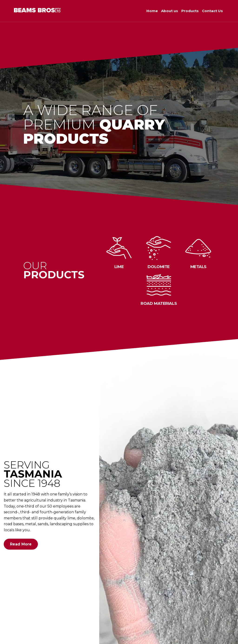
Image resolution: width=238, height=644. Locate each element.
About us (170, 11)
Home (152, 11)
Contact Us (212, 11)
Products (190, 11)
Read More (21, 544)
